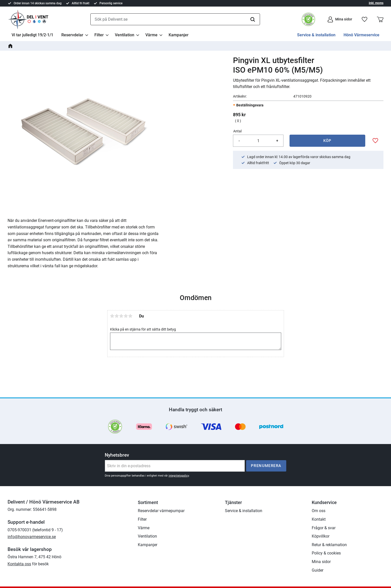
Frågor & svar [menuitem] (324, 528)
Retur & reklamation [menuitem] (329, 545)
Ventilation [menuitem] (125, 35)
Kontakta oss (19, 564)
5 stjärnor (131, 316)
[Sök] (253, 19)
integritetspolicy (179, 476)
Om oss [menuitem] (319, 511)
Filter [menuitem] (99, 35)
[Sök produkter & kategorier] (175, 19)
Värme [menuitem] (151, 35)
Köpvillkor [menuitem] (321, 536)
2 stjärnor (117, 316)
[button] (364, 19)
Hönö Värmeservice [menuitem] (361, 35)
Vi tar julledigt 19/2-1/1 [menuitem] (32, 35)
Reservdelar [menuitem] (72, 35)
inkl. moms (376, 3)
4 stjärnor (126, 316)
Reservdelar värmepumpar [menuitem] (161, 511)
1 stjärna (112, 316)
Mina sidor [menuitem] (321, 562)
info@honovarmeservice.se (32, 537)
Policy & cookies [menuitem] (326, 553)
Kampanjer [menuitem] (179, 35)
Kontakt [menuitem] (319, 519)
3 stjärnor (121, 316)
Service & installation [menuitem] (316, 35)
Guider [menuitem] (318, 570)
